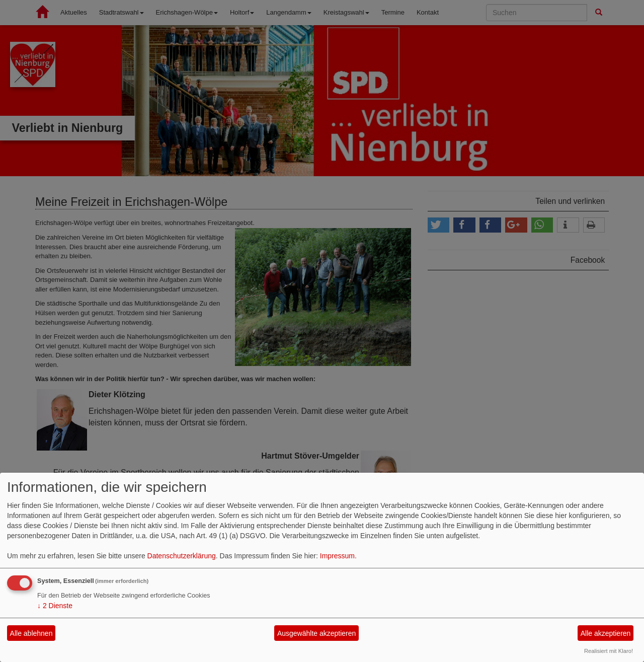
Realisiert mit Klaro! (609, 651)
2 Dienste (55, 606)
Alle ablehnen (31, 633)
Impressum (337, 556)
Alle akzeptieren (606, 633)
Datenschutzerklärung (182, 556)
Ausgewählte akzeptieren (316, 633)
